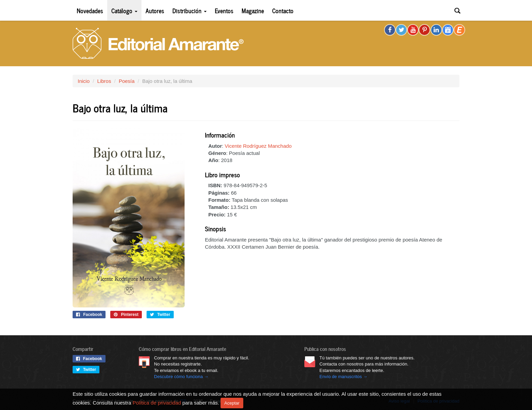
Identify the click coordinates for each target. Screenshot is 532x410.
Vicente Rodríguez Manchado (258, 146)
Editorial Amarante (158, 43)
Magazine (253, 10)
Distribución (189, 10)
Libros (104, 81)
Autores (155, 10)
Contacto (283, 10)
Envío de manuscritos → (344, 377)
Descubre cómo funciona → (181, 377)
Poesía (127, 81)
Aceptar (232, 403)
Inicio (84, 81)
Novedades (90, 10)
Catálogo (124, 10)
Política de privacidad (157, 402)
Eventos (224, 10)
